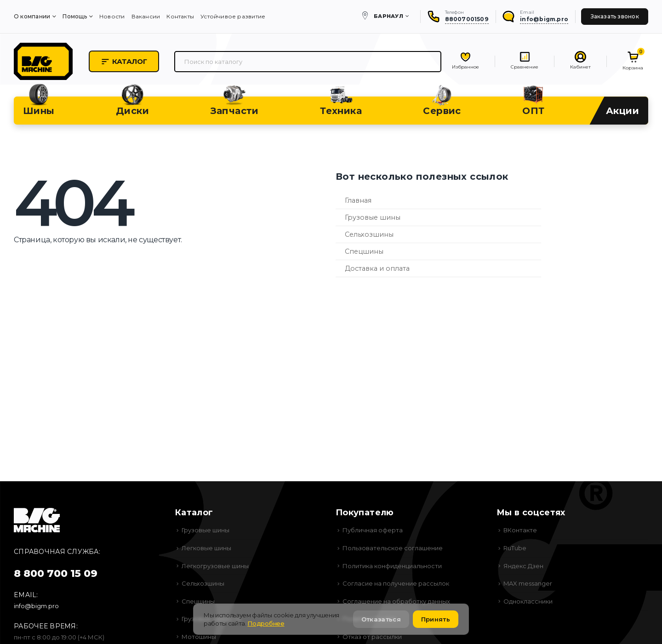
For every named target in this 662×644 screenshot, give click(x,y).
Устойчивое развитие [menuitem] (233, 16)
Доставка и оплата (377, 268)
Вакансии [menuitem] (146, 16)
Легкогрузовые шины (215, 566)
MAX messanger (528, 583)
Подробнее (266, 623)
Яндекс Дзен (523, 566)
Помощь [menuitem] (74, 16)
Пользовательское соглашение (393, 548)
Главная (358, 200)
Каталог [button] (124, 62)
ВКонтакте (520, 530)
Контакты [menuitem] (180, 16)
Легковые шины (206, 548)
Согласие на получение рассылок (396, 583)
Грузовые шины (373, 217)
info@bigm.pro (36, 606)
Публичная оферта (373, 530)
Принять (436, 619)
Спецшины (364, 251)
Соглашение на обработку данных (396, 601)
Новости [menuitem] (112, 16)
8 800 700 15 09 (56, 573)
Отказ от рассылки (372, 637)
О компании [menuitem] (32, 16)
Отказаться (381, 619)
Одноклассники (528, 601)
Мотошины (199, 637)
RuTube (515, 548)
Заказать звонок (615, 16)
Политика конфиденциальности (392, 566)
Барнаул (388, 16)
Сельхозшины (369, 234)
